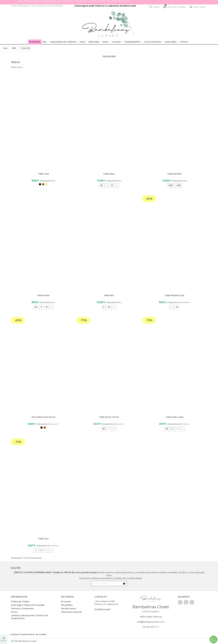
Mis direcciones (68, 609)
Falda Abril (109, 295)
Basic (105, 42)
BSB (44, 42)
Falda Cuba (43, 174)
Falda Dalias (109, 174)
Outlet (184, 42)
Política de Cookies (20, 602)
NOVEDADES (35, 42)
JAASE (82, 42)
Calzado (116, 42)
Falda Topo (43, 539)
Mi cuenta (66, 602)
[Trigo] (46, 184)
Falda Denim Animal (109, 417)
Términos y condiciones (22, 609)
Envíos (14, 612)
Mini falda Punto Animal (43, 417)
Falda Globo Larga (175, 417)
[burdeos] (45, 428)
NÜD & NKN (94, 42)
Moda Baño (171, 42)
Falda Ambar (43, 295)
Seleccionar (18, 67)
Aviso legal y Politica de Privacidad (28, 605)
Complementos (132, 42)
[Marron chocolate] (43, 184)
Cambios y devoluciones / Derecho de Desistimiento (29, 617)
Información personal (71, 612)
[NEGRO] (40, 184)
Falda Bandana (175, 174)
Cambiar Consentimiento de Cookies (28, 634)
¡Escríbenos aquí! (128, 6)
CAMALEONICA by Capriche (63, 42)
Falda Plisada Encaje (175, 295)
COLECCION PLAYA (153, 42)
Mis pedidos (67, 605)
